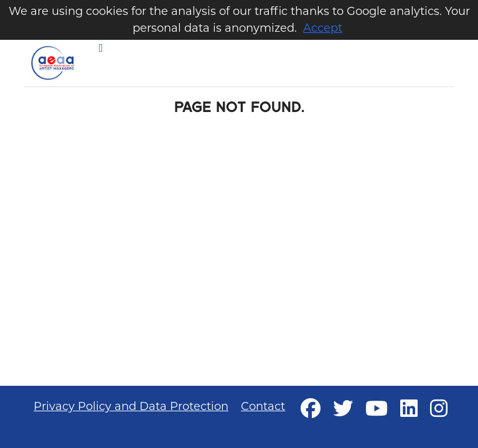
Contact (263, 406)
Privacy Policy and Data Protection (131, 406)
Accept (323, 28)
